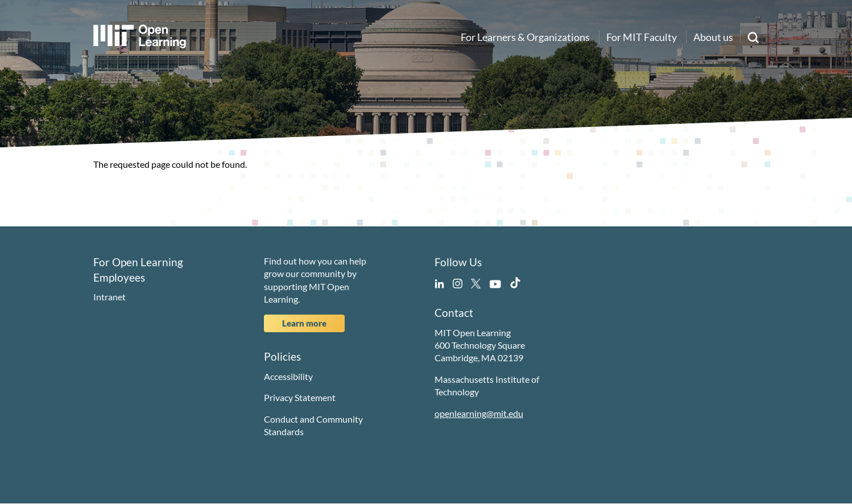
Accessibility (288, 376)
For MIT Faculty (642, 37)
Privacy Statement (300, 397)
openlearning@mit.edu (479, 413)
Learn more (304, 323)
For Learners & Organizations (525, 37)
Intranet (109, 297)
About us (713, 37)
